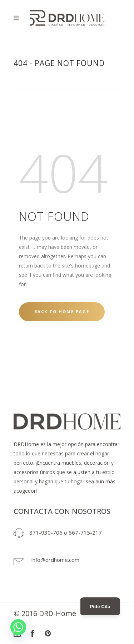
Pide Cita (100, 607)
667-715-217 (85, 532)
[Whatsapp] (18, 627)
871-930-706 (46, 532)
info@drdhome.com (55, 560)
